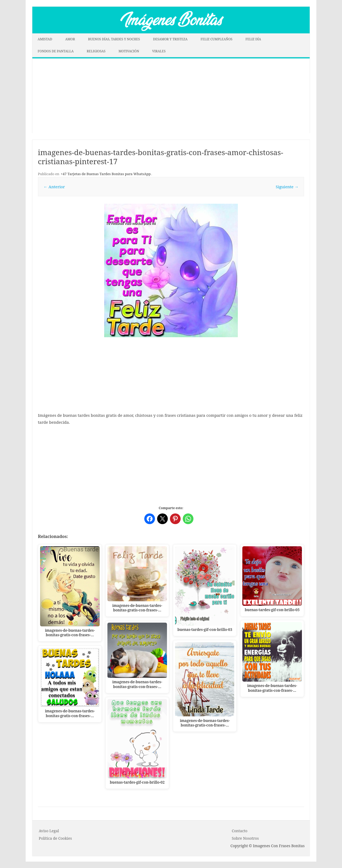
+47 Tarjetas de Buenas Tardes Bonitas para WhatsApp (106, 174)
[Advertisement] (171, 96)
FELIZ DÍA (253, 39)
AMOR (70, 39)
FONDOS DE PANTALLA (56, 51)
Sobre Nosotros (245, 838)
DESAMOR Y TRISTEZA (170, 39)
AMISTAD (45, 39)
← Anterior (54, 187)
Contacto (239, 831)
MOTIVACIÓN (129, 51)
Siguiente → (287, 187)
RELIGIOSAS (96, 51)
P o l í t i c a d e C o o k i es (55, 838)
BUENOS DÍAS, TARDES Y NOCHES (114, 39)
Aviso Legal (49, 831)
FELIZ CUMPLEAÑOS (217, 39)
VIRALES (159, 51)
